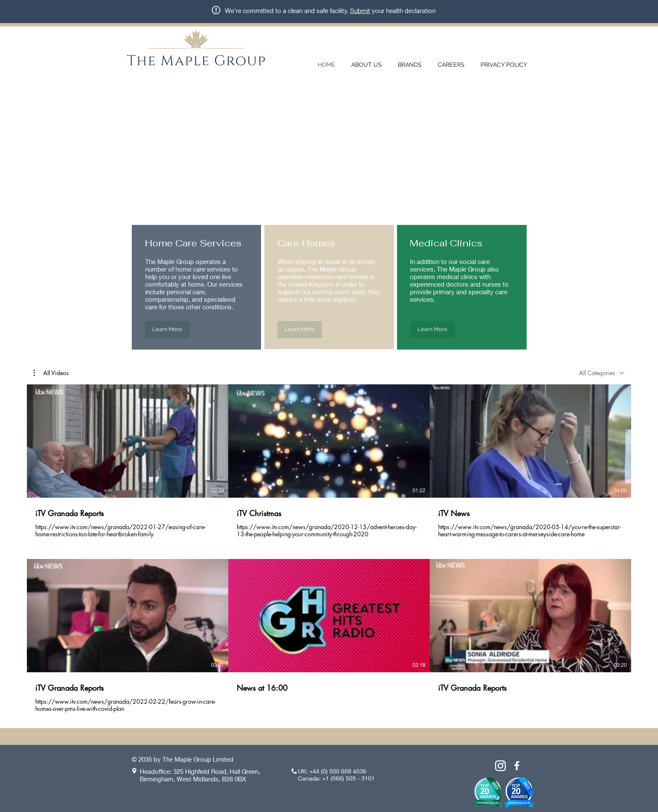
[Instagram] (500, 766)
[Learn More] (167, 330)
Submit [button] (360, 10)
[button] (51, 373)
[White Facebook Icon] (517, 766)
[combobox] (602, 373)
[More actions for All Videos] (51, 373)
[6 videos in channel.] (329, 549)
